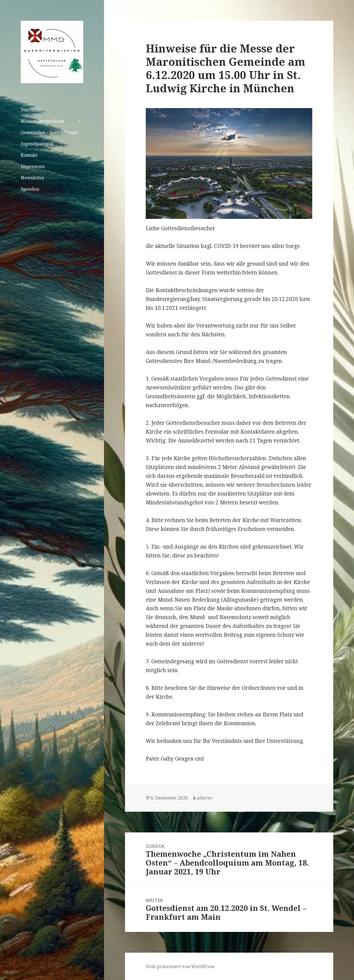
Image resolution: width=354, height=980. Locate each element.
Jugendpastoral (37, 144)
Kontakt (29, 155)
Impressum (33, 166)
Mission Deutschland (42, 121)
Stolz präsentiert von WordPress (180, 966)
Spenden (30, 189)
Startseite (31, 110)
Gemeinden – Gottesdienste (50, 132)
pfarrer (205, 798)
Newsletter (33, 178)
